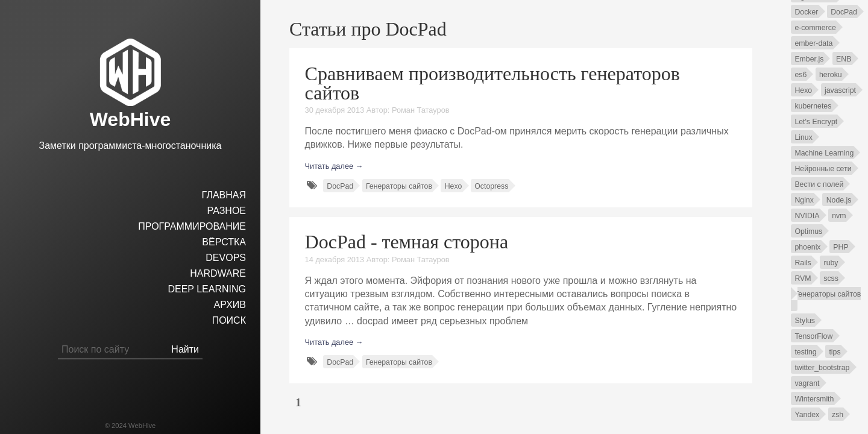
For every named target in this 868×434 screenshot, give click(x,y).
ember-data (813, 43)
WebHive (131, 119)
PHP (841, 247)
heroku (831, 75)
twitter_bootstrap (822, 368)
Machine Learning (824, 153)
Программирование (192, 226)
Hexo (454, 186)
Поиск (229, 320)
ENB (844, 59)
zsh (838, 415)
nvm (839, 216)
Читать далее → (334, 166)
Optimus (808, 231)
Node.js (839, 200)
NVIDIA (807, 216)
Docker (806, 12)
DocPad (340, 186)
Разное (227, 211)
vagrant (807, 383)
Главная (224, 195)
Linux (803, 137)
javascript (840, 90)
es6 (800, 75)
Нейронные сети (823, 169)
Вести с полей (819, 184)
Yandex (807, 415)
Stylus (805, 321)
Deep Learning (207, 289)
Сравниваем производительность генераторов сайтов (492, 83)
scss (831, 278)
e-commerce (815, 28)
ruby (831, 263)
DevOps (226, 258)
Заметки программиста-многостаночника (131, 146)
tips (835, 352)
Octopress (491, 186)
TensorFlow (813, 336)
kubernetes (813, 106)
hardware (218, 273)
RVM (803, 278)
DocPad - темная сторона (407, 242)
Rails (803, 263)
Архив (230, 305)
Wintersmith (814, 399)
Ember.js (809, 59)
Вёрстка (224, 242)
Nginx (804, 200)
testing (805, 352)
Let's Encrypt (816, 122)
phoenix (807, 247)
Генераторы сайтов (399, 186)
